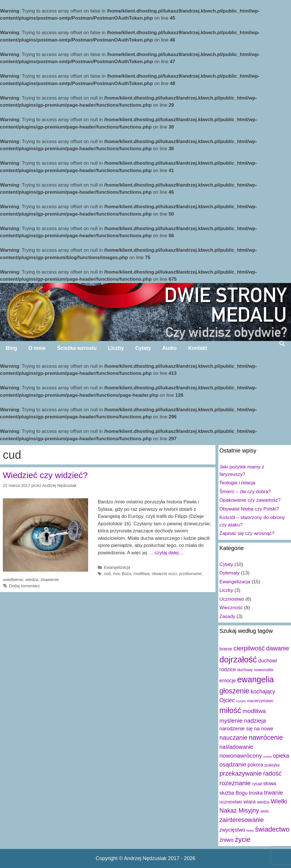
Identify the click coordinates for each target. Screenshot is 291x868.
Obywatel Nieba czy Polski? (249, 509)
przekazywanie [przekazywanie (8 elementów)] (241, 773)
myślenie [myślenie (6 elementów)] (231, 721)
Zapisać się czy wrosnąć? (247, 533)
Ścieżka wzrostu (77, 348)
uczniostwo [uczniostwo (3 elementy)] (231, 802)
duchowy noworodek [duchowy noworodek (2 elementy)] (255, 670)
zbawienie (49, 580)
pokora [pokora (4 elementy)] (255, 765)
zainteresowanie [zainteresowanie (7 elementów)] (242, 820)
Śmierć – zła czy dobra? (245, 492)
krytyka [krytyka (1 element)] (241, 701)
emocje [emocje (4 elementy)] (228, 681)
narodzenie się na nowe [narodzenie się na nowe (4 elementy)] (246, 729)
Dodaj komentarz (25, 586)
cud (107, 574)
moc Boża (122, 574)
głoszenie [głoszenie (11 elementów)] (234, 691)
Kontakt (198, 348)
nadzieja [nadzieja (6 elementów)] (255, 721)
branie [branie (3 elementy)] (226, 649)
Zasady (227, 616)
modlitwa (141, 574)
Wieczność (231, 608)
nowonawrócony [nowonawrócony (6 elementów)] (241, 756)
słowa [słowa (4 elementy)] (270, 784)
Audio (170, 348)
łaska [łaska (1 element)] (250, 830)
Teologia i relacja (237, 483)
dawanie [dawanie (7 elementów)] (278, 648)
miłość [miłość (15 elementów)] (230, 710)
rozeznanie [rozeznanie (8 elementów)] (235, 783)
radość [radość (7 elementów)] (272, 773)
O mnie (37, 348)
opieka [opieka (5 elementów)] (281, 756)
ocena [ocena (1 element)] (267, 757)
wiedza (32, 580)
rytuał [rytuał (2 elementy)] (257, 784)
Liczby (116, 348)
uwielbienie (13, 580)
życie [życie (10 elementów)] (243, 839)
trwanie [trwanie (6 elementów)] (274, 792)
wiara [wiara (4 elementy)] (250, 802)
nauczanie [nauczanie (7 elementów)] (233, 738)
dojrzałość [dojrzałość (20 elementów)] (238, 659)
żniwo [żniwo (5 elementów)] (226, 840)
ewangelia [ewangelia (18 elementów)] (256, 679)
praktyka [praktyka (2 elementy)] (272, 765)
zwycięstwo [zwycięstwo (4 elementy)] (232, 830)
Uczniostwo (232, 599)
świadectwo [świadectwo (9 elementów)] (272, 829)
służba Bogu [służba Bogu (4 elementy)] (233, 793)
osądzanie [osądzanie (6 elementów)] (233, 764)
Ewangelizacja (117, 567)
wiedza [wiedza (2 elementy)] (263, 802)
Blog (11, 348)
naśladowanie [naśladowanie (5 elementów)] (236, 747)
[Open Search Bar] (282, 344)
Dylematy (229, 573)
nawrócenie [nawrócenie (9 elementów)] (266, 737)
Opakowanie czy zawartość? (250, 500)
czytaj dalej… (169, 553)
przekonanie (191, 574)
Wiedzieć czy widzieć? (45, 475)
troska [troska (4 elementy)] (256, 793)
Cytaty (143, 348)
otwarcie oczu (164, 574)
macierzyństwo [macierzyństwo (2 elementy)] (260, 701)
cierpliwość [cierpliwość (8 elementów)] (249, 648)
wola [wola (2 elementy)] (264, 811)
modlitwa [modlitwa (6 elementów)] (254, 711)
